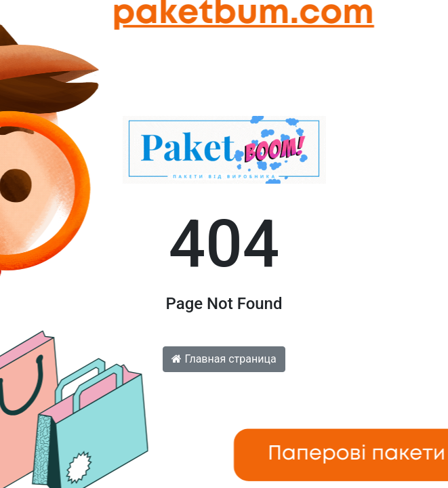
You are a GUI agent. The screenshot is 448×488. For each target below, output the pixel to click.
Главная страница (224, 359)
